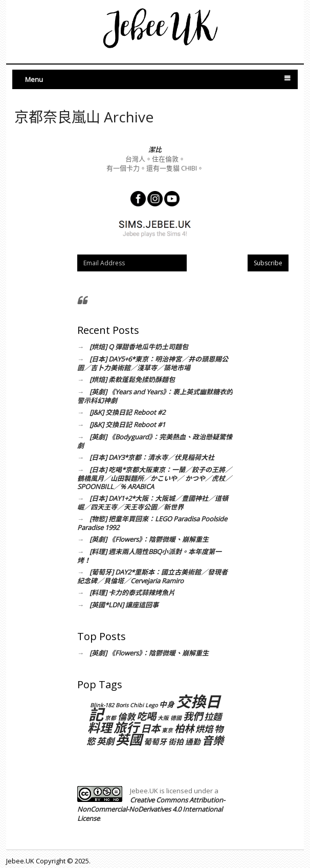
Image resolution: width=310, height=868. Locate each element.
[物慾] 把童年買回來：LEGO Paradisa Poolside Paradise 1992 (152, 523)
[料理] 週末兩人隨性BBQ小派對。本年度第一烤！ (149, 556)
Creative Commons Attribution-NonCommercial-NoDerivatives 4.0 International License (151, 809)
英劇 (105, 741)
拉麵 (213, 717)
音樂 (213, 740)
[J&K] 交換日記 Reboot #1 (127, 425)
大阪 (163, 718)
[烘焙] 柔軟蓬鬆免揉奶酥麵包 (132, 379)
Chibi (137, 705)
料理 (100, 728)
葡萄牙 (155, 742)
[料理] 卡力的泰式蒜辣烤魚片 (132, 592)
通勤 (193, 742)
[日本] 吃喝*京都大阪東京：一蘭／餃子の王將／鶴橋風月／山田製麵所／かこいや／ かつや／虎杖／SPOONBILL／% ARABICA (154, 478)
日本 (150, 728)
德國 (176, 718)
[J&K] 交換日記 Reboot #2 (127, 412)
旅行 (126, 727)
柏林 (184, 728)
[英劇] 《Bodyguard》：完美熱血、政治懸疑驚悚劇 (155, 441)
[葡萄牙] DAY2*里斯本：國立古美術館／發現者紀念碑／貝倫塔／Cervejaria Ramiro (152, 576)
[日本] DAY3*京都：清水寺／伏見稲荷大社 (152, 457)
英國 (129, 739)
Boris (122, 705)
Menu (34, 79)
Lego (151, 705)
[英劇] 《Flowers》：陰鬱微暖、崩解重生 (149, 539)
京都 (110, 718)
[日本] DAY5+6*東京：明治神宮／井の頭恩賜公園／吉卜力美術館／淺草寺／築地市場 (153, 363)
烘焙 (204, 729)
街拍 (176, 742)
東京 (167, 730)
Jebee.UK (20, 861)
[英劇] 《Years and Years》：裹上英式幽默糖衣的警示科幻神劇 (155, 396)
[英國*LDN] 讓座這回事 (124, 605)
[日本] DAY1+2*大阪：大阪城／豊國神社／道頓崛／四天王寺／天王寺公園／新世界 (153, 503)
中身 (167, 704)
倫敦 (126, 717)
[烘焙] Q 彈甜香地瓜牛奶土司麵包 (139, 347)
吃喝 (146, 716)
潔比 (155, 150)
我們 (193, 716)
